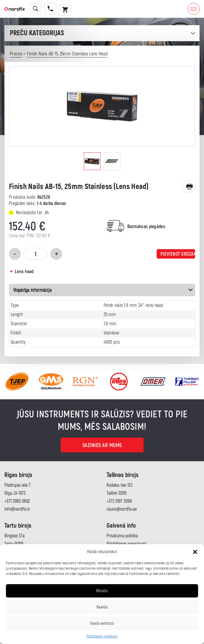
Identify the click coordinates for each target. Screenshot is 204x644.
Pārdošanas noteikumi (102, 636)
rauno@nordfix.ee (122, 509)
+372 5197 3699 (119, 501)
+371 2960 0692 (17, 501)
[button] (195, 552)
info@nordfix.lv (17, 509)
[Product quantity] (36, 254)
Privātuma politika (122, 536)
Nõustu (102, 591)
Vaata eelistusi (102, 623)
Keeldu (102, 607)
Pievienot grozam (178, 254)
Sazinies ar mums (102, 445)
